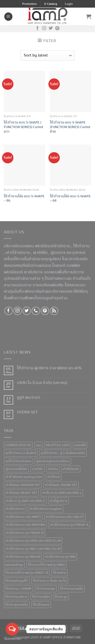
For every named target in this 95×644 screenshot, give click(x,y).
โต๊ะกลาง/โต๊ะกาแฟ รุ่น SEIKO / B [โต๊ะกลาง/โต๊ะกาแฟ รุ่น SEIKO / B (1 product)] (27, 573)
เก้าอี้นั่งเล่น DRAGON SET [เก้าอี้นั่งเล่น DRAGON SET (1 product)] (23, 485)
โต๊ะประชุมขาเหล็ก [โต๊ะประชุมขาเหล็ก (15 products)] (17, 605)
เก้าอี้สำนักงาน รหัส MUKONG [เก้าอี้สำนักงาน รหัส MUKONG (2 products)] (25, 525)
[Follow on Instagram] (44, 29)
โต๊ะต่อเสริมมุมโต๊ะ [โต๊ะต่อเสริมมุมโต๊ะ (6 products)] (17, 581)
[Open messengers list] (12, 629)
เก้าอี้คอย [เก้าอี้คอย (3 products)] (54, 477)
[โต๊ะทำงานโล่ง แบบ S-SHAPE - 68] (71, 165)
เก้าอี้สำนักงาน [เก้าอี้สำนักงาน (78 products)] (15, 509)
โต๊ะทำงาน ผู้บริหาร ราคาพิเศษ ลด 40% (49, 368)
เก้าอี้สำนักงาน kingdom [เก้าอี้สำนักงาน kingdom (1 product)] (46, 509)
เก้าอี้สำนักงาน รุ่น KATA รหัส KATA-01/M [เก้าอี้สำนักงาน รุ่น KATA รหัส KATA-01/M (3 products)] (33, 541)
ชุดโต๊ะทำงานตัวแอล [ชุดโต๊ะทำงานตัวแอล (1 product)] (18, 461)
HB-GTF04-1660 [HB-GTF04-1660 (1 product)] (58, 445)
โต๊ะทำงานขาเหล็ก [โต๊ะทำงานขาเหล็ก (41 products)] (72, 589)
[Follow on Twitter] (51, 29)
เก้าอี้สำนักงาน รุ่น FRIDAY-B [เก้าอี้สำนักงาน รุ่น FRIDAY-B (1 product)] (24, 533)
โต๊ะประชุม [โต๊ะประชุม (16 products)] (61, 597)
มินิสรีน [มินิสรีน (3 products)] (53, 469)
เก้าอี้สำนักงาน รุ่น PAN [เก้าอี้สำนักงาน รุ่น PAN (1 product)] (60, 557)
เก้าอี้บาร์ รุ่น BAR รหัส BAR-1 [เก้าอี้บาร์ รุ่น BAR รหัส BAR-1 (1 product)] (62, 493)
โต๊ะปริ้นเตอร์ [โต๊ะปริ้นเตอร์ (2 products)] (41, 605)
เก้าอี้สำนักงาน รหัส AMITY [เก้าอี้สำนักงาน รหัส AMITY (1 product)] (23, 517)
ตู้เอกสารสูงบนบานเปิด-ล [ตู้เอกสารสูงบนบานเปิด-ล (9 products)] (53, 461)
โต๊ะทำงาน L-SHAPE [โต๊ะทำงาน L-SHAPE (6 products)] (18, 589)
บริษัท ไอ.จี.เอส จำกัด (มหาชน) (42, 383)
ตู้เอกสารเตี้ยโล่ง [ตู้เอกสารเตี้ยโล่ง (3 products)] (16, 469)
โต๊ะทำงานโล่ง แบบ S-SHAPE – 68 (70, 198)
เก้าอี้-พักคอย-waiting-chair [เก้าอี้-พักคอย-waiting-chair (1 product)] (24, 477)
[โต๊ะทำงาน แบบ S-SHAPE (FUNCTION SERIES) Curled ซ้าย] (71, 91)
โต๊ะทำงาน (81, 246)
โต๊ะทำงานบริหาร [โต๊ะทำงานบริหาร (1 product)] (16, 597)
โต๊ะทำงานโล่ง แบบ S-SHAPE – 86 (24, 198)
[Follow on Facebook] (37, 29)
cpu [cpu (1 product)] (38, 445)
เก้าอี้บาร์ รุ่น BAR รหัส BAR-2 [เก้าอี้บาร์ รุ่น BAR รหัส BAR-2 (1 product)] (25, 501)
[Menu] (8, 17)
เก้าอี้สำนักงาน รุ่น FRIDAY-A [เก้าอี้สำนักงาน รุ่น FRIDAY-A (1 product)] (69, 525)
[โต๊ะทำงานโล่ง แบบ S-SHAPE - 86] (24, 165)
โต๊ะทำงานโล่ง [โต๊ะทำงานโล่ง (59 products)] (41, 597)
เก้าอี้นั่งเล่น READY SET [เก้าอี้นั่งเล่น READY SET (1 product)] (21, 493)
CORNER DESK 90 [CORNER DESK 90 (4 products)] (18, 445)
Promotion (30, 4)
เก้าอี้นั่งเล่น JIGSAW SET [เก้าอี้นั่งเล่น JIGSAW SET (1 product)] (61, 485)
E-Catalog (51, 4)
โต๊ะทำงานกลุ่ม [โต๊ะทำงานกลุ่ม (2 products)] (46, 589)
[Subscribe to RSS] (54, 311)
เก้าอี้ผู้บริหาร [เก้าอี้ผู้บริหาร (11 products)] (59, 501)
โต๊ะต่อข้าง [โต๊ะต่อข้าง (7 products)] (60, 573)
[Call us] (36, 311)
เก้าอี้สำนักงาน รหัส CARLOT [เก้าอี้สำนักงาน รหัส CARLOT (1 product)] (65, 517)
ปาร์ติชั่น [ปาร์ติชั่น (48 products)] (37, 469)
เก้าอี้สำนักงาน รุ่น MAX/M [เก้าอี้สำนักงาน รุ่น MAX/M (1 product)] (23, 557)
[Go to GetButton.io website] (12, 639)
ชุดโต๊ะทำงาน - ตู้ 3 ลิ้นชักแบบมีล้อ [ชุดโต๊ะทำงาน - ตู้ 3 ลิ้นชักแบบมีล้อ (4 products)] (63, 453)
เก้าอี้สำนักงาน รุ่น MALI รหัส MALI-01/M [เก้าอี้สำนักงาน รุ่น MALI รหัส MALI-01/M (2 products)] (33, 549)
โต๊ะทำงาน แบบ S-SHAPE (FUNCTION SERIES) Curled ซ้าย (70, 127)
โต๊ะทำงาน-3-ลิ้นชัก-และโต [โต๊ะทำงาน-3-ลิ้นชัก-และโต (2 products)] (50, 581)
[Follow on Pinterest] (57, 29)
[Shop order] (47, 56)
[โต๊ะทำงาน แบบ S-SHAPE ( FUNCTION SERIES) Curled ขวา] (24, 91)
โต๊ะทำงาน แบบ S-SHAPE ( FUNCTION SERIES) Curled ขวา (23, 127)
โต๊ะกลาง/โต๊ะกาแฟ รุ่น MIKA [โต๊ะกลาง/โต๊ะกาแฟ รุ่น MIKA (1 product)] (46, 565)
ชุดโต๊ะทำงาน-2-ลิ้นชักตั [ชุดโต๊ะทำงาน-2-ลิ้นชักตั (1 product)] (21, 453)
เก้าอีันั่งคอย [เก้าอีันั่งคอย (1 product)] (71, 469)
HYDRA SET (27, 412)
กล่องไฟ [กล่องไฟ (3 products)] (80, 445)
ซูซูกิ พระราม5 (29, 398)
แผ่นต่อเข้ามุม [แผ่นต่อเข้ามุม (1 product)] (14, 565)
